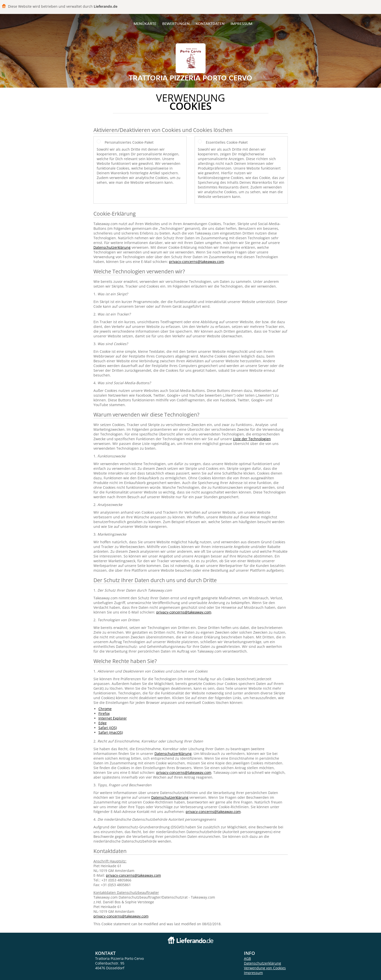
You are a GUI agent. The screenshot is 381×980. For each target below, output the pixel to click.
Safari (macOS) (111, 732)
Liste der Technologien (252, 439)
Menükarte (145, 24)
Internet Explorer (113, 718)
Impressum (241, 24)
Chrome (105, 709)
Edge (103, 723)
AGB (247, 958)
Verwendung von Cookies (265, 968)
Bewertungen (176, 24)
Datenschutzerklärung (112, 247)
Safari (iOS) (108, 728)
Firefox (104, 713)
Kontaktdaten (210, 24)
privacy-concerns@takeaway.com (196, 262)
